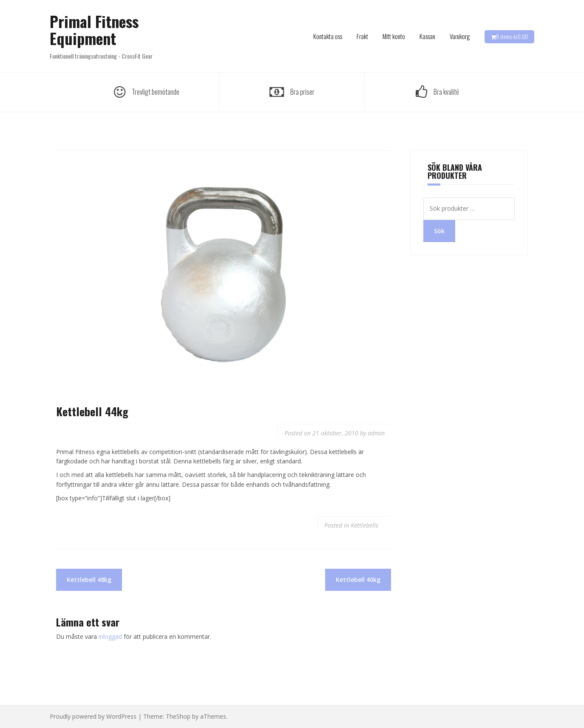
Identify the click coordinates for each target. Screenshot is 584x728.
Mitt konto (394, 36)
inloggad (110, 636)
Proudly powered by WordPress (93, 716)
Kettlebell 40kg (358, 580)
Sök (439, 231)
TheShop (178, 716)
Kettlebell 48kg (89, 580)
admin (376, 433)
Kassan (427, 36)
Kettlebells (364, 525)
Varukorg (460, 36)
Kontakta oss (328, 36)
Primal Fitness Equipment (94, 30)
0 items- (512, 37)
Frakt (362, 36)
